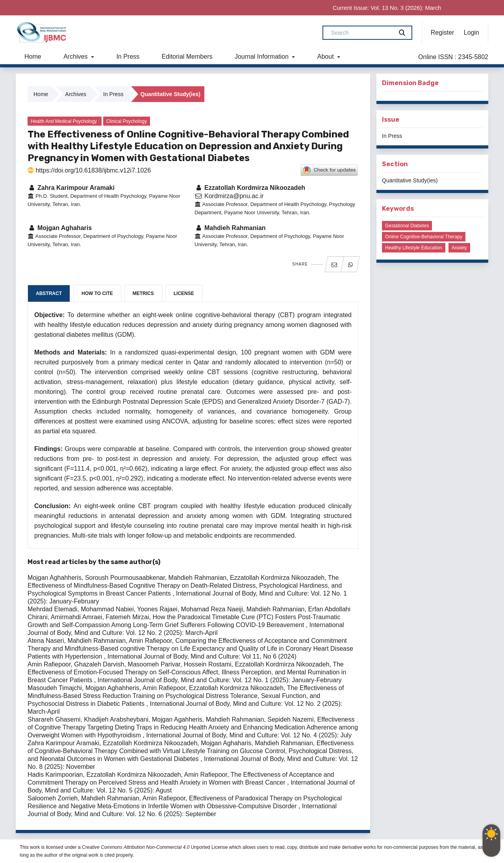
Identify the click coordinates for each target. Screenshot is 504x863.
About (326, 57)
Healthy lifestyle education (414, 248)
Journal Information (262, 57)
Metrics (143, 293)
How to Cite (97, 293)
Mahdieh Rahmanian (230, 228)
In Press (128, 57)
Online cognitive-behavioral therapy (424, 237)
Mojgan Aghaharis (60, 228)
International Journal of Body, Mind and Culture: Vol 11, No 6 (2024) (202, 656)
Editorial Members (187, 57)
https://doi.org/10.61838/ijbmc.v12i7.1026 (89, 170)
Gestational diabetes (407, 226)
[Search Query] (361, 33)
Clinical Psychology (127, 121)
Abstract (49, 293)
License (184, 293)
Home (33, 57)
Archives (76, 57)
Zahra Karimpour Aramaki (71, 188)
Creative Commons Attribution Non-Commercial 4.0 (136, 847)
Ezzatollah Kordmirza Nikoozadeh (250, 188)
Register (443, 32)
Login (472, 32)
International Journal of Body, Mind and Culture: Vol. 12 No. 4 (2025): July (249, 735)
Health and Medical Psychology (64, 121)
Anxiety (459, 248)
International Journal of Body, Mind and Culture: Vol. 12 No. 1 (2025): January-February (220, 680)
